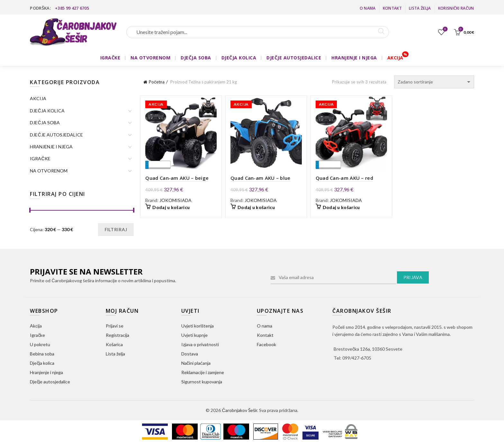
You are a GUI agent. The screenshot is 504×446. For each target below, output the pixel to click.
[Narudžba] (434, 82)
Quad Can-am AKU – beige (177, 178)
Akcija (36, 326)
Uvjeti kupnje (194, 335)
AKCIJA (395, 58)
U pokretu (40, 344)
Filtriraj (116, 229)
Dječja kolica (42, 363)
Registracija (117, 335)
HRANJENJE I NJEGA (354, 58)
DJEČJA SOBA (196, 58)
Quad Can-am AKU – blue (261, 178)
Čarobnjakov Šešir (239, 410)
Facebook (266, 344)
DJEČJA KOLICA (239, 58)
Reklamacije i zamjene (203, 372)
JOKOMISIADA (175, 200)
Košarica (114, 344)
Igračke (37, 335)
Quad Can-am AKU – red (344, 178)
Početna (157, 82)
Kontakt (392, 8)
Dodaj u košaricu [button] (171, 207)
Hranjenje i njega (46, 372)
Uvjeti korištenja (198, 326)
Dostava (190, 354)
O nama (368, 8)
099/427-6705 (357, 358)
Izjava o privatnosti (200, 344)
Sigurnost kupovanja (202, 382)
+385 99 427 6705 (72, 8)
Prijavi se (115, 326)
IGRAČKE (110, 58)
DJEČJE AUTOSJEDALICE (294, 58)
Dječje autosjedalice (50, 382)
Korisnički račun (456, 8)
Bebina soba (42, 354)
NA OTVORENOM (150, 58)
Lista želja (420, 8)
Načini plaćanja (196, 363)
